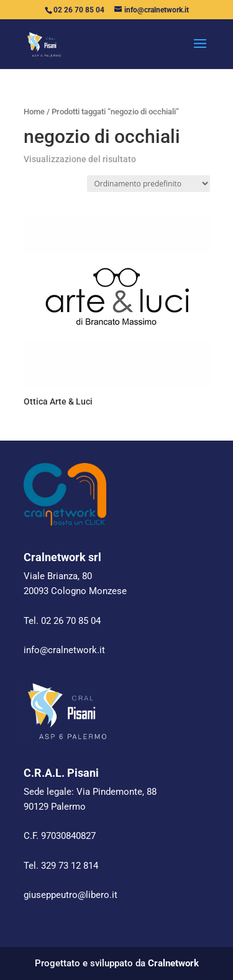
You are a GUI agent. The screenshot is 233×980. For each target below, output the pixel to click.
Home (34, 112)
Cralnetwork (173, 963)
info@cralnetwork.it (64, 650)
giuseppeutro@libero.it (71, 895)
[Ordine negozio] (148, 184)
